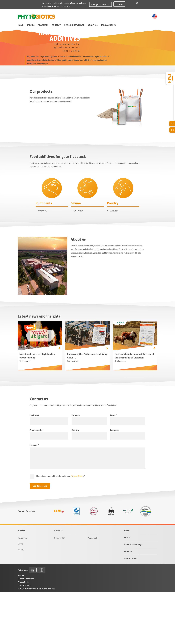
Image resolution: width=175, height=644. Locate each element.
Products (43, 25)
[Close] (137, 3)
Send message (40, 538)
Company (114, 482)
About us (93, 25)
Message (34, 497)
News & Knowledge (74, 25)
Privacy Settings (24, 638)
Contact (56, 25)
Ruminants (44, 255)
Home (21, 25)
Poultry (113, 255)
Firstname (34, 467)
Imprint (21, 628)
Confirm (119, 4)
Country (75, 482)
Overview (43, 263)
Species (31, 25)
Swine (76, 255)
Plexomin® (92, 590)
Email (113, 467)
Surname (76, 467)
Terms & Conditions (26, 631)
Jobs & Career (108, 25)
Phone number (36, 482)
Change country (101, 4)
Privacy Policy (77, 528)
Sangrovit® (59, 590)
